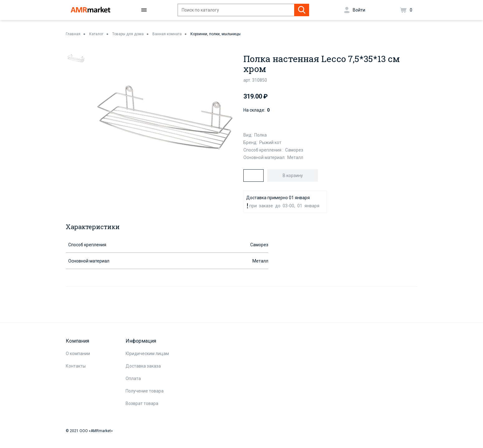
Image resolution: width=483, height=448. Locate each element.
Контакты (76, 366)
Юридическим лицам (147, 354)
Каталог (96, 34)
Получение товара (145, 391)
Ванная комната (167, 34)
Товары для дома (128, 34)
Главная (73, 34)
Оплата (133, 378)
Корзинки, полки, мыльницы (215, 34)
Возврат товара (142, 403)
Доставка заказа (143, 366)
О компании (78, 354)
